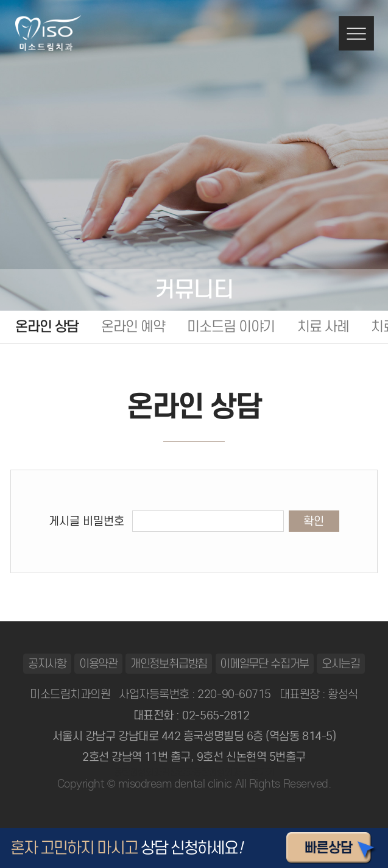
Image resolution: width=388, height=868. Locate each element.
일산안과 (177, 772)
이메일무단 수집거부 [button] (264, 663)
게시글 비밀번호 (86, 521)
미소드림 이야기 (231, 326)
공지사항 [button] (47, 663)
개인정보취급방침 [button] (169, 663)
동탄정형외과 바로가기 (234, 772)
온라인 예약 (133, 326)
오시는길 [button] (341, 663)
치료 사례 (323, 326)
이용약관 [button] (98, 663)
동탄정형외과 (138, 772)
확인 (314, 521)
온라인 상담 (47, 326)
